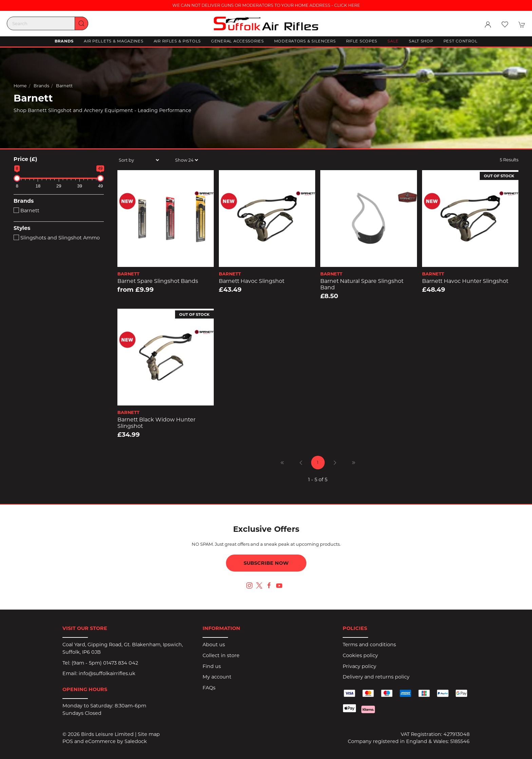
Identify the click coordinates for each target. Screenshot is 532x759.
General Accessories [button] (237, 41)
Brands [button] (64, 41)
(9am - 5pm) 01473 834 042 (105, 663)
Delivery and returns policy (376, 677)
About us (214, 645)
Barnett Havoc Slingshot (252, 281)
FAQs (209, 688)
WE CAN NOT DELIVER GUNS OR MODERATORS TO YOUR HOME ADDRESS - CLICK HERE (266, 5)
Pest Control (461, 41)
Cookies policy (360, 655)
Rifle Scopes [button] (362, 41)
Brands (41, 85)
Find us (212, 666)
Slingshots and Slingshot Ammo (57, 238)
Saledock (136, 741)
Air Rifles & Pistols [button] (177, 41)
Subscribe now (266, 563)
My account (217, 677)
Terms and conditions (369, 645)
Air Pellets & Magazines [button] (114, 41)
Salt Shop (421, 41)
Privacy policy (359, 666)
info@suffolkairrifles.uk (107, 673)
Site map (149, 734)
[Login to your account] (488, 24)
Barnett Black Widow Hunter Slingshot (156, 423)
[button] (505, 24)
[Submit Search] (81, 23)
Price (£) (25, 159)
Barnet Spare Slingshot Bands (158, 281)
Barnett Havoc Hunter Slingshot (465, 281)
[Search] (47, 23)
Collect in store (221, 655)
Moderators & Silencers (305, 41)
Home (20, 85)
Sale (393, 41)
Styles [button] (22, 228)
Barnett (64, 85)
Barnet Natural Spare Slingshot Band (362, 284)
